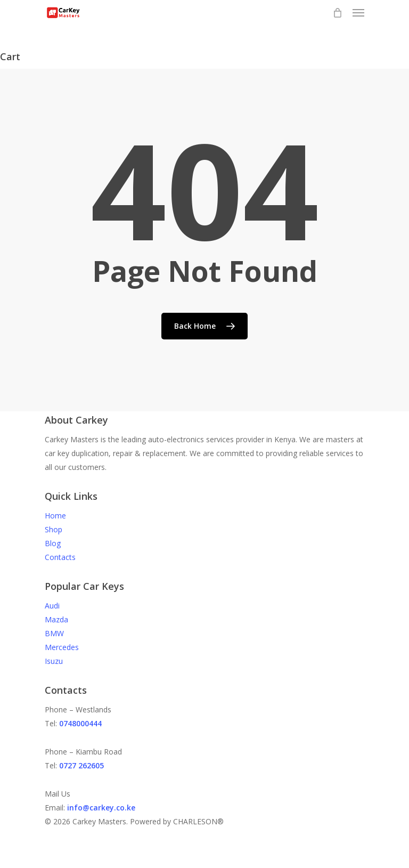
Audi (52, 606)
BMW (54, 633)
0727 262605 (81, 765)
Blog (53, 543)
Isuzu (54, 661)
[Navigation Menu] (358, 13)
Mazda (56, 619)
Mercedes (62, 647)
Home (55, 516)
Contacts (60, 557)
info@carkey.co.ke (101, 808)
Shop (54, 529)
